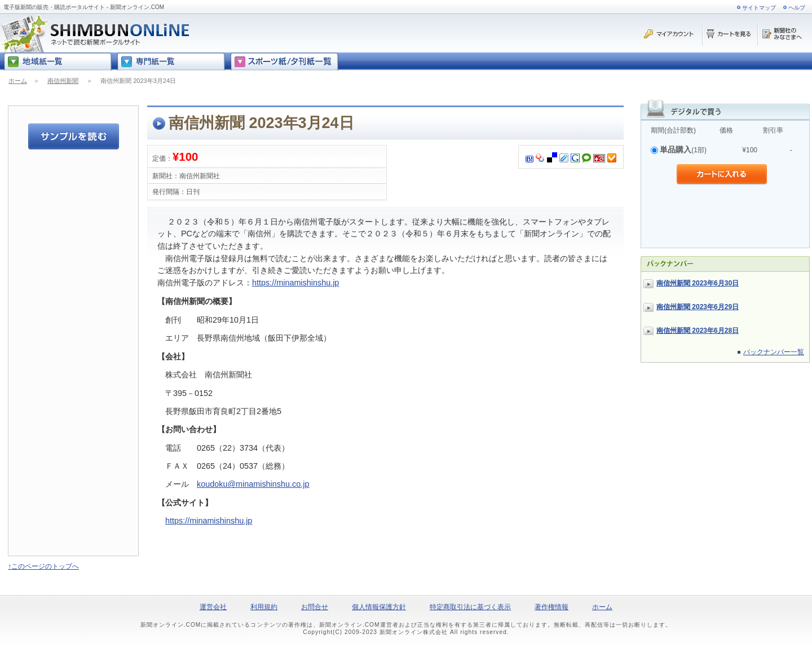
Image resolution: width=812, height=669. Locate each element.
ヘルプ (797, 8)
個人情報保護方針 (379, 607)
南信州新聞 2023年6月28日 (698, 331)
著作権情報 (551, 607)
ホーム (18, 81)
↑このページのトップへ (43, 566)
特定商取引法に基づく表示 (470, 607)
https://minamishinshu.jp (295, 283)
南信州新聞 (63, 81)
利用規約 (264, 607)
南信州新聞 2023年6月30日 (698, 283)
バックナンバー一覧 (774, 352)
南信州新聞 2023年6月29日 (698, 307)
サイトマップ (759, 8)
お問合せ (315, 607)
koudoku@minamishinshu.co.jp (253, 484)
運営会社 (213, 607)
